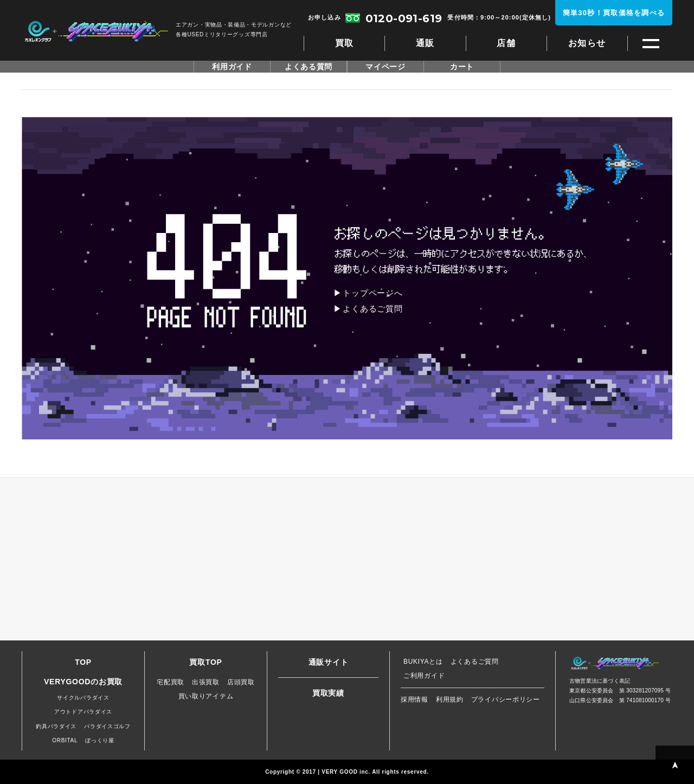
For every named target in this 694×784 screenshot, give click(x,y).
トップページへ (372, 293)
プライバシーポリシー (506, 699)
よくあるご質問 (372, 309)
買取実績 (328, 693)
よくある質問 (309, 67)
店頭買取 (241, 682)
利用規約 (450, 699)
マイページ (385, 67)
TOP (83, 662)
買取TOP (205, 662)
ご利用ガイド (424, 676)
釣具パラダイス (56, 726)
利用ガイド (232, 67)
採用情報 (415, 699)
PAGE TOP (675, 765)
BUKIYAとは (423, 662)
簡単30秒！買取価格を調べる (614, 13)
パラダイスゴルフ (107, 726)
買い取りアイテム (206, 696)
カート (462, 67)
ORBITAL (65, 740)
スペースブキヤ (96, 31)
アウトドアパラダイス (83, 712)
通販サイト (329, 662)
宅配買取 (171, 682)
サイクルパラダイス (83, 698)
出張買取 (206, 682)
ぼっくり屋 (100, 740)
